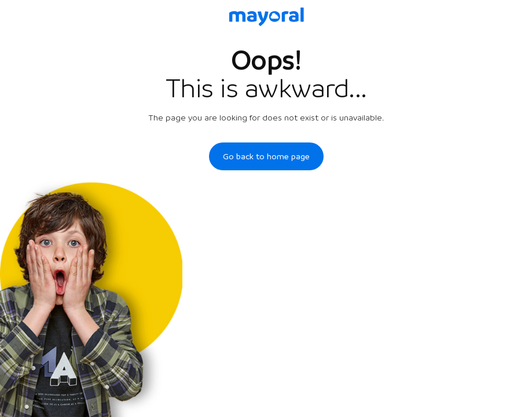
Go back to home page (266, 156)
